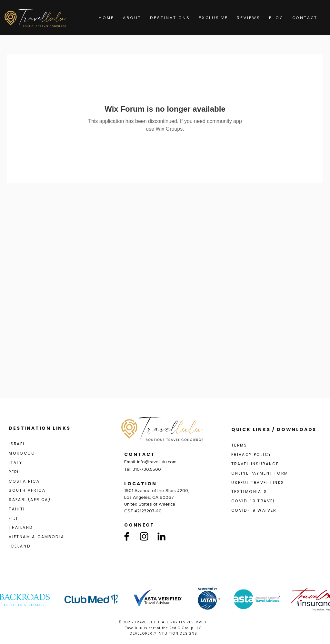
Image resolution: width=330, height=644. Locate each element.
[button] (170, 18)
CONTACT (140, 454)
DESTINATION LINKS (40, 428)
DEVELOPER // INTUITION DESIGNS (163, 634)
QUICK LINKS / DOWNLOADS (274, 429)
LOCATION (140, 484)
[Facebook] (127, 536)
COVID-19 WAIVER (254, 510)
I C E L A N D (19, 546)
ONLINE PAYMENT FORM (260, 473)
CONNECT (139, 525)
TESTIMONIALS (249, 492)
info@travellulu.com (157, 462)
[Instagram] (144, 536)
